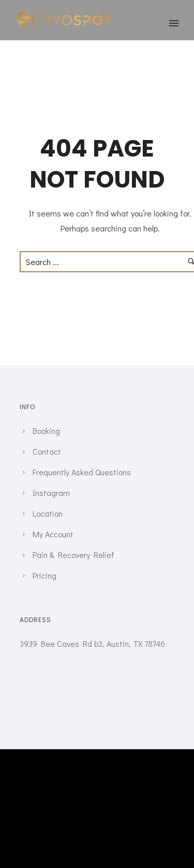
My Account (53, 534)
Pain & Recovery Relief (73, 555)
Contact (47, 451)
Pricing (44, 575)
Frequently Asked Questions (82, 472)
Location (48, 513)
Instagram (51, 493)
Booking (46, 431)
